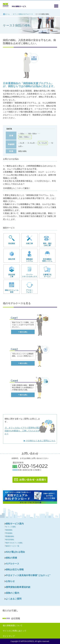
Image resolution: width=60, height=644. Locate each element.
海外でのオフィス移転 (14, 543)
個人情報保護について (13, 625)
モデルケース (12, 564)
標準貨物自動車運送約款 (18, 587)
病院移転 (9, 530)
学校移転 (9, 533)
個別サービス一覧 (12, 546)
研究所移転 (10, 540)
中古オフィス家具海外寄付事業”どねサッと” (28, 575)
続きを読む (24, 332)
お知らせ (10, 581)
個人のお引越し (10, 610)
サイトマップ (9, 636)
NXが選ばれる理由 (15, 552)
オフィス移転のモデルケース (23, 14)
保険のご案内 (12, 593)
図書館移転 (10, 536)
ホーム (7, 14)
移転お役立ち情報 (15, 569)
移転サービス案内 (15, 524)
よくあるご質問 (14, 599)
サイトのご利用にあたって (15, 631)
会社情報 (11, 618)
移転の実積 (11, 558)
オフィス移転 (11, 527)
